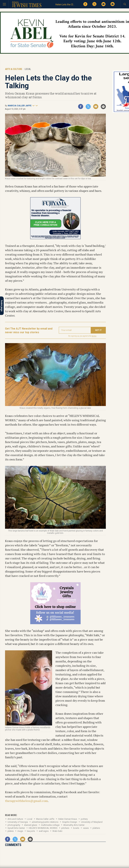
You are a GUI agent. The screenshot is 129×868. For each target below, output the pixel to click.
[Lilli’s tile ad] (55, 623)
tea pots (31, 831)
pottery (84, 819)
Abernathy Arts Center (74, 825)
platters (96, 828)
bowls (76, 828)
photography (14, 825)
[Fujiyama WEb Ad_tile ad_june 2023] (55, 238)
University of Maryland (92, 822)
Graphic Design (70, 822)
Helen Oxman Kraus (68, 819)
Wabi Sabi (57, 831)
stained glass (31, 825)
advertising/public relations (45, 822)
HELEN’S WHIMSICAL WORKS (43, 828)
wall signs (44, 831)
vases (86, 828)
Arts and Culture (15, 819)
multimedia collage (50, 825)
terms (94, 336)
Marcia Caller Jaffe (20, 106)
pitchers (65, 828)
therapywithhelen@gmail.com (26, 801)
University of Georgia (18, 822)
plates (11, 831)
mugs (20, 831)
